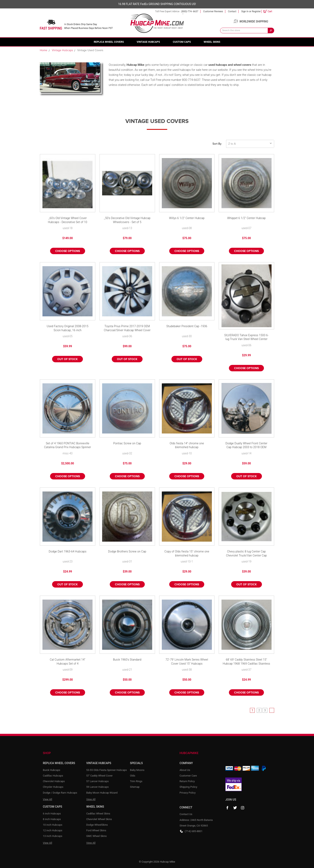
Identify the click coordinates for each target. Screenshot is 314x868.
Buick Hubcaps (52, 770)
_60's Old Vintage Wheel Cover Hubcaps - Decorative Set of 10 (67, 220)
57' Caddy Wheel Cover (100, 776)
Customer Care (188, 776)
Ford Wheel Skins (96, 830)
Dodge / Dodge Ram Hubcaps (60, 793)
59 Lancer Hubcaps (98, 787)
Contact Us (186, 814)
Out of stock (67, 359)
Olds (133, 776)
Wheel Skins (212, 42)
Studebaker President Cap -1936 (187, 326)
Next (272, 710)
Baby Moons (137, 770)
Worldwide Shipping (254, 21)
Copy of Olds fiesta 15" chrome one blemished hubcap (187, 553)
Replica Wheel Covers (109, 42)
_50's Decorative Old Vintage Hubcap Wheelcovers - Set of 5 (127, 220)
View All (47, 799)
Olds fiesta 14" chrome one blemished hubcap (187, 445)
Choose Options (68, 251)
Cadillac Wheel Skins (98, 814)
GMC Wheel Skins (97, 836)
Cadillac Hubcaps (53, 776)
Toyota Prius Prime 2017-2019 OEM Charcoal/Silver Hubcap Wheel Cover (127, 328)
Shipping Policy (188, 787)
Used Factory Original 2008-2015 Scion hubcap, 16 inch (67, 328)
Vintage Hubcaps (148, 42)
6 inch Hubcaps (52, 814)
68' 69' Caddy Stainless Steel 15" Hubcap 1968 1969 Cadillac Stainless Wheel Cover (246, 662)
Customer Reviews (213, 11)
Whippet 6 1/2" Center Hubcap (246, 218)
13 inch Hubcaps (53, 836)
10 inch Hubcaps (53, 825)
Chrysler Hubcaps (53, 787)
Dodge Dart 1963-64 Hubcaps (67, 551)
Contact (232, 11)
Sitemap (135, 787)
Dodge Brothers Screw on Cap (127, 551)
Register (256, 11)
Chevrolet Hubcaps (54, 781)
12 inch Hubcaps (53, 830)
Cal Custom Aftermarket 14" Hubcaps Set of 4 (68, 662)
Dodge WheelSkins (97, 825)
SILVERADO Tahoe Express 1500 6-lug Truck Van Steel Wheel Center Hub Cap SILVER (246, 338)
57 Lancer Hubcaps (98, 781)
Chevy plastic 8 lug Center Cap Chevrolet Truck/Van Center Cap (247, 553)
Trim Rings (136, 781)
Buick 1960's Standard (127, 660)
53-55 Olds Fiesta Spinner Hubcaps (107, 770)
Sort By (217, 144)
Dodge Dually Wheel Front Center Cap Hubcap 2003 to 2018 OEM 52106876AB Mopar (246, 446)
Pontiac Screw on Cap (127, 443)
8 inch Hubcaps (52, 819)
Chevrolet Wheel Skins (99, 819)
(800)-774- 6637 (190, 11)
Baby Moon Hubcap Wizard (102, 793)
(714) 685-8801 (194, 831)
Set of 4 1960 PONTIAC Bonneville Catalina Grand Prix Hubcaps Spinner (67, 445)
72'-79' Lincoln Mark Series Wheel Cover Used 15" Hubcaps (187, 662)
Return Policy (187, 781)
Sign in (245, 11)
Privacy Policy (188, 793)
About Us (185, 770)
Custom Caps (182, 42)
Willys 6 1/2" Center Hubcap (187, 218)
